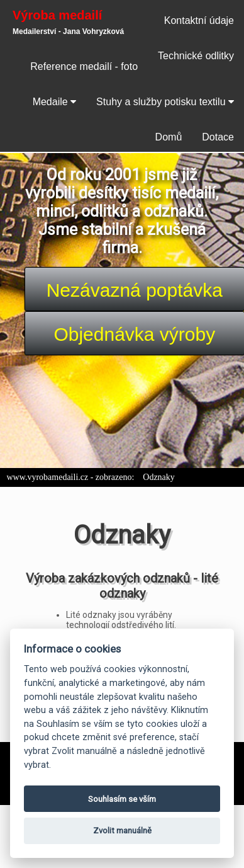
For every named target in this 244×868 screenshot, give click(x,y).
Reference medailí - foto (84, 66)
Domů (169, 137)
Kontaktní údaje (199, 20)
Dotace (218, 137)
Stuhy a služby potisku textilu (165, 102)
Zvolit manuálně (122, 831)
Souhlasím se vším (122, 799)
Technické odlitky (196, 56)
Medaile (54, 102)
